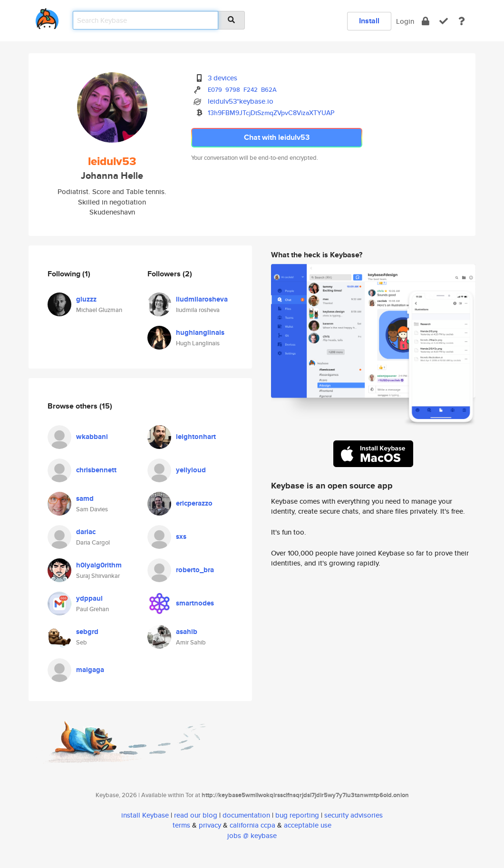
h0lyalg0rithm (99, 565)
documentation (246, 815)
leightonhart (196, 437)
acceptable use (308, 825)
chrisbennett (96, 470)
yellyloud (191, 470)
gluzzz (86, 299)
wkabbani (92, 437)
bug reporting (297, 815)
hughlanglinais (200, 332)
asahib (187, 632)
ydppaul (89, 598)
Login (405, 21)
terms (181, 825)
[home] (47, 17)
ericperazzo (194, 503)
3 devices (223, 78)
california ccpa (252, 825)
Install (369, 21)
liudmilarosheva (202, 299)
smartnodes (195, 603)
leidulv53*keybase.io (241, 101)
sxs (181, 536)
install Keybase (145, 815)
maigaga (90, 670)
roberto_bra (195, 570)
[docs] (462, 21)
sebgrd (87, 632)
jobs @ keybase (252, 835)
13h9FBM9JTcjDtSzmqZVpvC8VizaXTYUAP (271, 113)
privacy (210, 825)
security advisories (354, 815)
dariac (86, 532)
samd (85, 498)
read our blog (196, 815)
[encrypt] (426, 21)
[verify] (444, 21)
